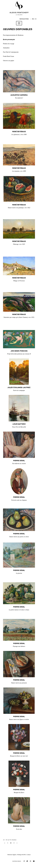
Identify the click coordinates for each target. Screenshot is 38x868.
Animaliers (6, 48)
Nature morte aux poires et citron (19, 537)
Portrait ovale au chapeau (19, 500)
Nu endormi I (19, 98)
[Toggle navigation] (19, 23)
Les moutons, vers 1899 (19, 171)
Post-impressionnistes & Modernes (13, 35)
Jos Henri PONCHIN (19, 351)
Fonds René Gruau (9, 56)
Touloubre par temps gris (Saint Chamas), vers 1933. (19, 317)
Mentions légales (12, 855)
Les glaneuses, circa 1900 (19, 134)
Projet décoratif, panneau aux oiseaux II (19, 354)
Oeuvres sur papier (9, 61)
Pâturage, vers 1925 (19, 244)
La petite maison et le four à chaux (19, 610)
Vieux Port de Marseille (19, 427)
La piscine (19, 573)
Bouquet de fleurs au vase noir (19, 756)
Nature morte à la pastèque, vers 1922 (19, 208)
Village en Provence (19, 281)
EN (36, 19)
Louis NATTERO (19, 424)
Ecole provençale (9, 39)
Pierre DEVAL (19, 460)
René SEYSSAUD (19, 131)
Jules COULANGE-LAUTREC (19, 387)
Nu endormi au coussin (19, 463)
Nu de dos (19, 829)
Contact (29, 855)
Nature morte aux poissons (19, 683)
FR (33, 19)
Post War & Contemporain (11, 52)
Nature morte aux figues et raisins (19, 719)
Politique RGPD (21, 855)
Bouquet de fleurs (19, 792)
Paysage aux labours (19, 646)
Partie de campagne (19, 390)
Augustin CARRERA (19, 95)
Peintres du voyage (9, 44)
